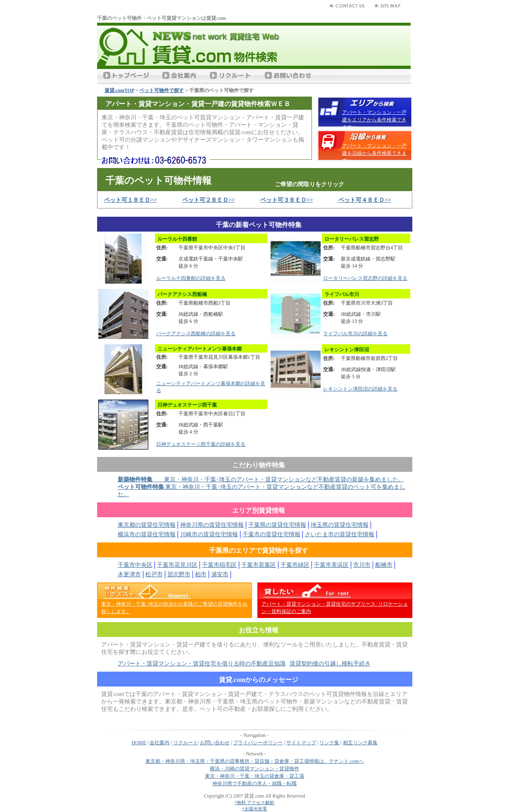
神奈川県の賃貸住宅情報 (212, 525)
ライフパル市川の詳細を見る (355, 334)
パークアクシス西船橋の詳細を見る (196, 334)
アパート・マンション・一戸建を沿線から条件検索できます (374, 153)
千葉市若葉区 (259, 565)
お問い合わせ (215, 743)
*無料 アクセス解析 (254, 803)
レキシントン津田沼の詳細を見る (360, 389)
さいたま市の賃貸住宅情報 (340, 534)
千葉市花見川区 (177, 565)
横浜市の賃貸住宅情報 (147, 534)
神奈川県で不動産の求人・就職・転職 (254, 784)
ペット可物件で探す (162, 90)
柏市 (201, 574)
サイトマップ (301, 743)
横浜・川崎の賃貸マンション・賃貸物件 (254, 769)
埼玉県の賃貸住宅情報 (340, 525)
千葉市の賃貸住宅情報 (271, 534)
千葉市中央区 (135, 565)
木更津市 (129, 574)
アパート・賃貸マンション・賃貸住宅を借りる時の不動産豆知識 (202, 664)
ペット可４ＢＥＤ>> (365, 200)
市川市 (362, 565)
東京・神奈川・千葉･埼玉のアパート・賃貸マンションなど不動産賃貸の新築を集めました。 (261, 479)
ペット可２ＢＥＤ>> (209, 200)
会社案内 (159, 743)
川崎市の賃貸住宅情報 (209, 534)
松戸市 (154, 574)
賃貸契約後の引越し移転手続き (330, 664)
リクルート (186, 743)
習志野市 (179, 574)
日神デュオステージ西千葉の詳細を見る (201, 444)
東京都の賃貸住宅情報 (147, 525)
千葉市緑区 (295, 565)
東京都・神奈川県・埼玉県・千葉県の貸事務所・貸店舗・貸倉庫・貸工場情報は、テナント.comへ (254, 761)
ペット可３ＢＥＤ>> (287, 200)
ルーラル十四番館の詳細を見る (191, 278)
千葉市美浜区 (331, 565)
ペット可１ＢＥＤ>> (131, 200)
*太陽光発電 (255, 809)
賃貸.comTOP (119, 90)
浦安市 (220, 574)
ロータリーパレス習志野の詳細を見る (365, 278)
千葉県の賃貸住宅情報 (277, 525)
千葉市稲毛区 (219, 565)
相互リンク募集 (360, 743)
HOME (139, 743)
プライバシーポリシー (258, 743)
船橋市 (384, 565)
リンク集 (329, 743)
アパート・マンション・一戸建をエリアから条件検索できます (374, 120)
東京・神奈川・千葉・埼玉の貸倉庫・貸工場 (254, 776)
